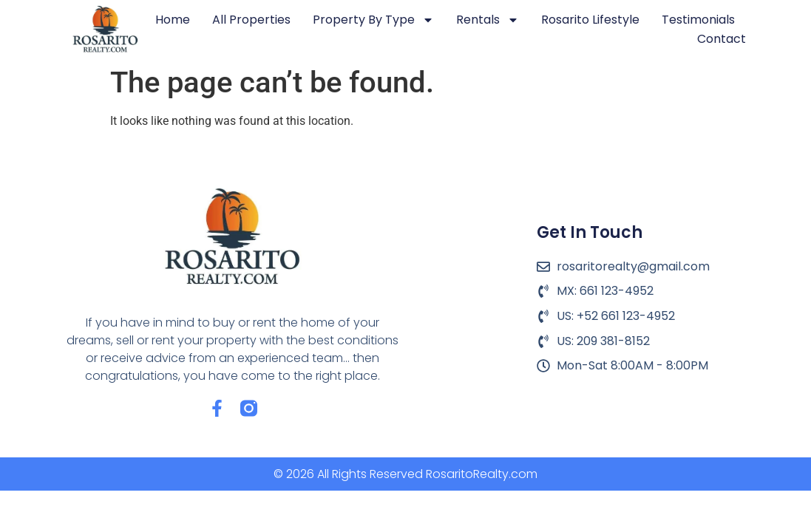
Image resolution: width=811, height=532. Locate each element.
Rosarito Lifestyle (590, 20)
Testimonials (698, 20)
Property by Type (373, 20)
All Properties (251, 20)
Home (173, 20)
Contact (722, 39)
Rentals (488, 20)
